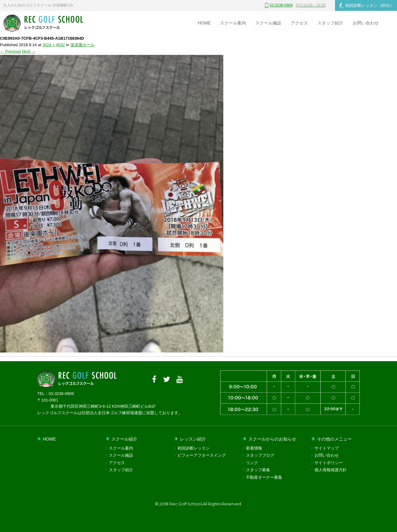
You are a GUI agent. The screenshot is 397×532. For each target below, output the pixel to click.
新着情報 (254, 448)
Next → (29, 51)
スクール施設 (268, 23)
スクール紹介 (124, 439)
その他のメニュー (334, 439)
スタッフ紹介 (330, 23)
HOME (204, 23)
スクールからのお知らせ (272, 439)
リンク (252, 463)
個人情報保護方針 (331, 470)
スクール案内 (233, 23)
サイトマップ (327, 448)
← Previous (10, 51)
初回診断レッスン (367, 5)
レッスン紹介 (193, 439)
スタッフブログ (260, 455)
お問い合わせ (366, 23)
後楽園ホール (83, 45)
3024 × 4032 (54, 45)
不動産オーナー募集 (264, 477)
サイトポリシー (329, 463)
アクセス (299, 23)
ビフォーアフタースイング (202, 455)
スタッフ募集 (258, 470)
